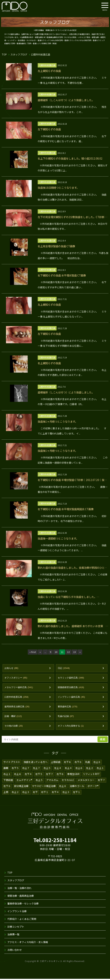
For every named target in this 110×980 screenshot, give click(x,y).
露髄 (6, 769)
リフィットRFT (91, 775)
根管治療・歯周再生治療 (21, 897)
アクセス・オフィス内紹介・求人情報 (28, 943)
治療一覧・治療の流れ (19, 889)
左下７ (50, 775)
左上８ (97, 763)
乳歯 (88, 763)
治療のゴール (77, 787)
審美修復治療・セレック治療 (23, 905)
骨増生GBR (73, 775)
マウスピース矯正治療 (44, 787)
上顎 (6, 793)
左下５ (39, 775)
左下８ (7, 787)
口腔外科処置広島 (17, 698)
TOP (4, 54)
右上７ (26, 769)
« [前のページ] (40, 652)
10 (56, 652)
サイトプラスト (12, 763)
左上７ (36, 769)
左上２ (90, 769)
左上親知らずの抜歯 (50, 71)
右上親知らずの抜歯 (50, 363)
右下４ (55, 793)
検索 (103, 740)
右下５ (15, 769)
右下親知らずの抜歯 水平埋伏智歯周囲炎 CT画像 (68, 509)
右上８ (63, 787)
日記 (64, 668)
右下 (35, 793)
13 (75, 652)
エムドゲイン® (25, 781)
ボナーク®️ (93, 787)
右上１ (7, 775)
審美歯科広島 (68, 707)
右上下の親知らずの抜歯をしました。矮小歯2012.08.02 (72, 158)
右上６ (18, 775)
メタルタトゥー (87, 781)
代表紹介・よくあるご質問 (22, 920)
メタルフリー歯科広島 (20, 688)
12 (68, 652)
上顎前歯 (56, 763)
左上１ (100, 769)
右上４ (68, 769)
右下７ (102, 781)
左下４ (28, 775)
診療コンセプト (16, 928)
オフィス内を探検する (72, 727)
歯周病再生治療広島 (18, 707)
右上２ (15, 793)
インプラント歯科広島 (72, 698)
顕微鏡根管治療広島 (72, 688)
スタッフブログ (19, 54)
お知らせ (12, 668)
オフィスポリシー (17, 678)
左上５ (47, 769)
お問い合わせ (15, 951)
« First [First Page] (32, 652)
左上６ (79, 769)
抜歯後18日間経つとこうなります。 (60, 188)
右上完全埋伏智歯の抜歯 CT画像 (58, 246)
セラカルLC (68, 781)
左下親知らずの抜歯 (50, 129)
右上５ (40, 781)
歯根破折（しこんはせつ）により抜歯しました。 (68, 100)
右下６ (68, 763)
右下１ (45, 793)
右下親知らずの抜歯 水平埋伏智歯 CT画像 (64, 275)
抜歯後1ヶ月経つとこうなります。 (59, 421)
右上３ (26, 793)
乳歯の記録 (66, 717)
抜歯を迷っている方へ (36, 763)
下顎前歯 (8, 781)
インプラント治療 (17, 912)
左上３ (66, 793)
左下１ (77, 793)
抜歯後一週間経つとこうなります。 (60, 538)
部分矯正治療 (21, 787)
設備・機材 (14, 717)
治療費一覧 (13, 936)
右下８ (78, 763)
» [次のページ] (80, 652)
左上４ (58, 769)
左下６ (60, 775)
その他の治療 (14, 727)
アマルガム (53, 781)
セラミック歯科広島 (72, 678)
